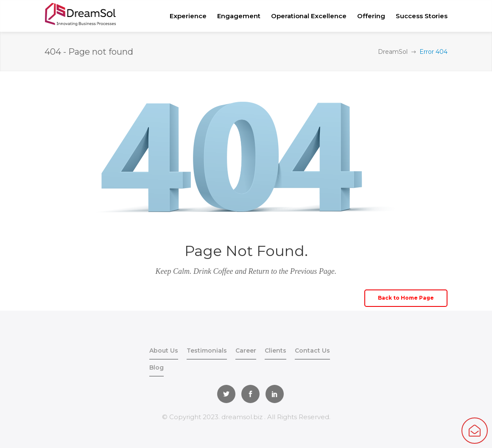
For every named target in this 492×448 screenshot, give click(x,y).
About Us (164, 351)
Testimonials (207, 351)
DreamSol (393, 52)
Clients (275, 351)
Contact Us (312, 351)
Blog (157, 367)
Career (246, 351)
